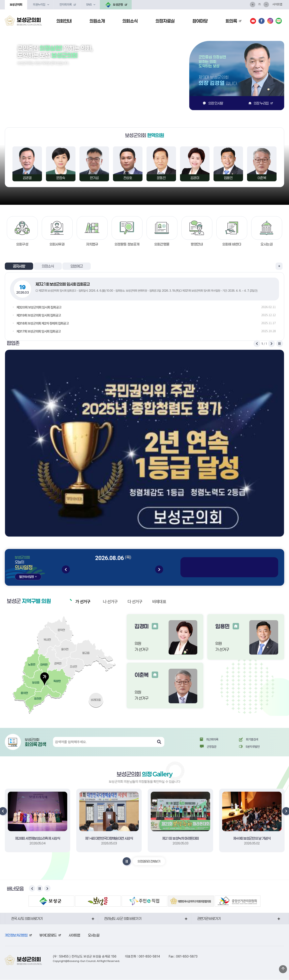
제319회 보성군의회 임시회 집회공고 (40, 315)
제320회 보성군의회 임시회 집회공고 (40, 307)
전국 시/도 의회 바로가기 (27, 919)
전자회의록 (66, 5)
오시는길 (94, 935)
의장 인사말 (213, 103)
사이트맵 (277, 4)
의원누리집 (39, 5)
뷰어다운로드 (48, 935)
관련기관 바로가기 (209, 919)
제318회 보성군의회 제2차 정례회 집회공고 (44, 323)
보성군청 (114, 5)
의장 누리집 (258, 103)
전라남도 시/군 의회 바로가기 (123, 919)
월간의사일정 (28, 577)
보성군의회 (16, 5)
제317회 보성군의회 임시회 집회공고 (40, 331)
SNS (89, 5)
